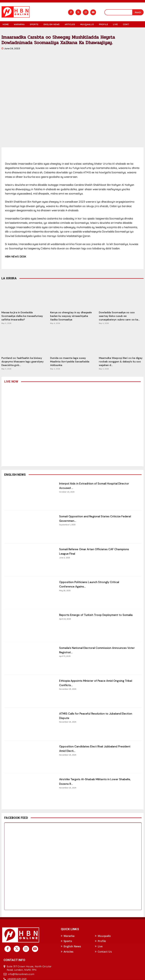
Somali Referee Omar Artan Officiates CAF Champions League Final (94, 551)
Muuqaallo (104, 936)
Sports (68, 941)
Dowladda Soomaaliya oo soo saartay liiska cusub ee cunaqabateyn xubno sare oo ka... (119, 316)
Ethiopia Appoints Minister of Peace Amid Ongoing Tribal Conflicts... (93, 683)
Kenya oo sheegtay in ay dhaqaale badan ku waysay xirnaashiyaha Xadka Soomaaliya (71, 316)
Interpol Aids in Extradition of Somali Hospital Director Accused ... (96, 486)
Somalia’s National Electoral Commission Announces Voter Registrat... (92, 650)
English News (72, 946)
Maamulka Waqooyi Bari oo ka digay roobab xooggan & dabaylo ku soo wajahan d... (121, 362)
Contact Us (105, 952)
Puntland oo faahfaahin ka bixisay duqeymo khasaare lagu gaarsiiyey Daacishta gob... (22, 362)
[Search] (138, 12)
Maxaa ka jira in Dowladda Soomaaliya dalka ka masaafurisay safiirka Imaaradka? (22, 316)
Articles (68, 952)
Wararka (69, 936)
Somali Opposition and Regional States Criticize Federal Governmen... (90, 518)
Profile (102, 941)
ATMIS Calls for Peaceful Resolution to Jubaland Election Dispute (90, 716)
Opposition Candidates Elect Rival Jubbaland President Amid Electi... (96, 748)
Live (100, 946)
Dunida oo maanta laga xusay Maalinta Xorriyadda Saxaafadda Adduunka (70, 362)
